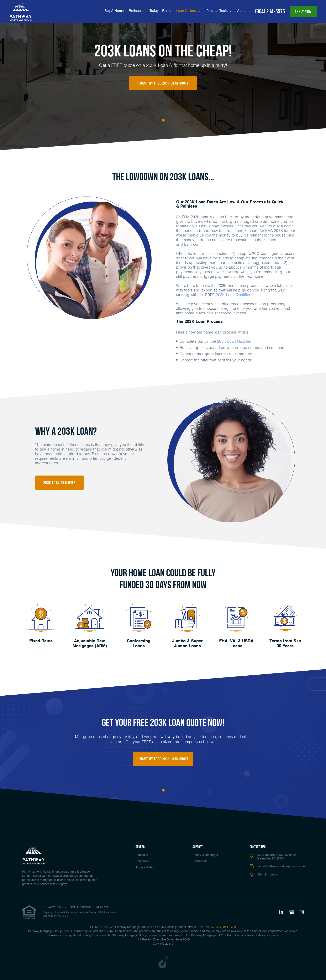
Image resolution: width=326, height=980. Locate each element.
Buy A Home (114, 11)
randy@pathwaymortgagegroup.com (281, 867)
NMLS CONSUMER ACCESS (89, 907)
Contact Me (200, 861)
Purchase (142, 855)
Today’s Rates (160, 11)
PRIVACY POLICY (54, 907)
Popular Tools (217, 11)
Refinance (137, 11)
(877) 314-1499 (225, 927)
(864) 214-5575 (270, 11)
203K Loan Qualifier (233, 295)
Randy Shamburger (205, 855)
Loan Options (187, 11)
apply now (303, 11)
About (242, 11)
